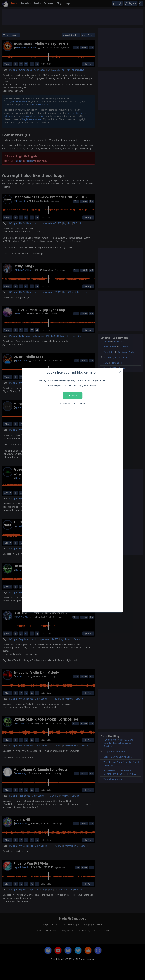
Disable (73, 395)
